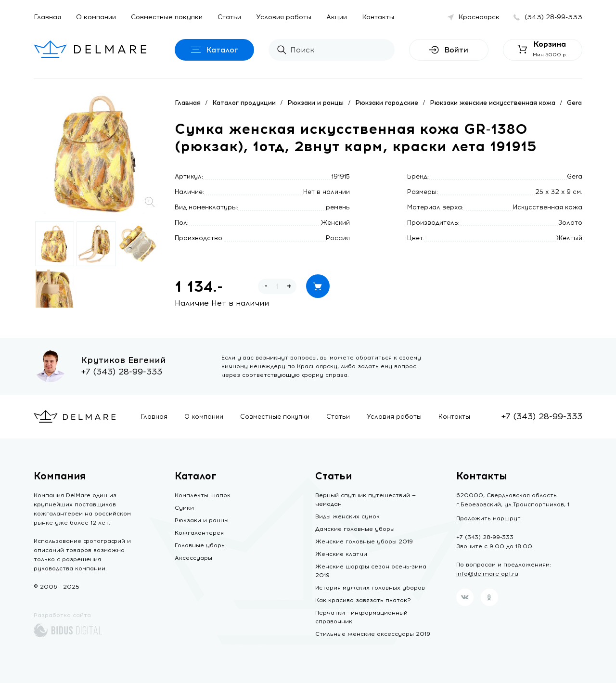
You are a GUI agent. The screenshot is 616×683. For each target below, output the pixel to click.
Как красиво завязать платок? (363, 600)
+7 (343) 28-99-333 (122, 372)
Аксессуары (193, 558)
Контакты (378, 17)
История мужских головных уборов (370, 588)
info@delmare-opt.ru (487, 574)
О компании (96, 17)
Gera (574, 103)
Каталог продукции (244, 103)
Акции (337, 17)
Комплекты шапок (203, 495)
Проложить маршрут (488, 518)
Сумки (184, 508)
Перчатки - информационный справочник (361, 617)
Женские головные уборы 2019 (364, 541)
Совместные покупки (167, 17)
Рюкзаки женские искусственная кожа (493, 103)
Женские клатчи (341, 554)
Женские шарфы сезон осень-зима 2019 (371, 571)
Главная (47, 17)
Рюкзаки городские (387, 103)
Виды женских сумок (347, 516)
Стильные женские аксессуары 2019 (373, 634)
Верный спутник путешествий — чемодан (366, 500)
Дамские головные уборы (355, 529)
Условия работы (284, 17)
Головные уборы (200, 545)
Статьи (229, 17)
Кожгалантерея (199, 533)
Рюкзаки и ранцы (315, 103)
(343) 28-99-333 (553, 17)
